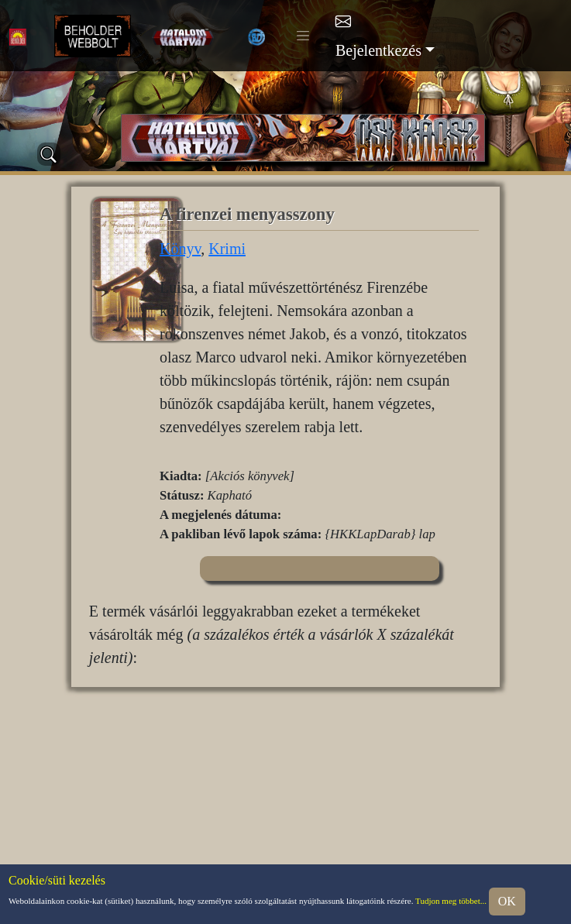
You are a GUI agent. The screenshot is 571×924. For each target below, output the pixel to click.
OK (507, 901)
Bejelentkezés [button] (378, 50)
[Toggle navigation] (303, 36)
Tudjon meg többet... (451, 900)
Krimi (227, 249)
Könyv (180, 249)
